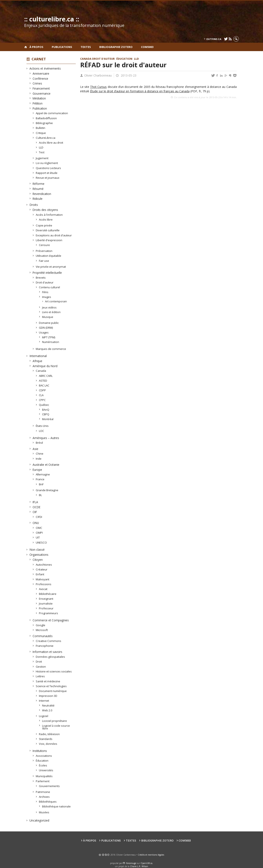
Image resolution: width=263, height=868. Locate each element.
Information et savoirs (48, 652)
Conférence (41, 79)
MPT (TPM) (49, 337)
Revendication (42, 194)
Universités (46, 770)
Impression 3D (48, 696)
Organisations (39, 555)
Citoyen (38, 560)
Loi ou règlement (47, 163)
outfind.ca (214, 39)
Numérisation (51, 342)
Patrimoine (43, 792)
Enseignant (46, 599)
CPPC (42, 400)
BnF (41, 484)
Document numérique (53, 691)
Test (42, 152)
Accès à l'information (49, 215)
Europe (37, 470)
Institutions (40, 751)
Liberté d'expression (49, 240)
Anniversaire (41, 73)
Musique (48, 317)
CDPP (43, 390)
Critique (41, 133)
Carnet (39, 59)
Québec (44, 405)
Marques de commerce (51, 349)
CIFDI (39, 517)
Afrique (38, 361)
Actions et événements (45, 68)
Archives (44, 797)
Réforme (39, 184)
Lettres (40, 676)
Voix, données (48, 744)
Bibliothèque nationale (56, 806)
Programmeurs (49, 613)
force (131, 863)
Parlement (43, 781)
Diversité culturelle (48, 230)
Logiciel (44, 716)
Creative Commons (49, 641)
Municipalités (44, 776)
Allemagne (43, 474)
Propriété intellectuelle (47, 273)
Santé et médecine (48, 681)
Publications (62, 47)
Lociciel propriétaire (55, 721)
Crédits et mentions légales (151, 855)
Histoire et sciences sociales (54, 671)
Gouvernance (42, 93)
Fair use (44, 261)
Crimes (37, 83)
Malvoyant (43, 579)
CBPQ (46, 414)
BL (41, 495)
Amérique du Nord (45, 366)
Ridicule (38, 199)
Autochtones (44, 565)
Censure (44, 245)
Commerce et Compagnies (51, 620)
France (40, 479)
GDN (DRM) (46, 328)
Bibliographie (44, 123)
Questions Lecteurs (48, 168)
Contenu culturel (50, 287)
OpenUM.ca (146, 863)
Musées (44, 812)
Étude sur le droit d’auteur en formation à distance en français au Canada (140, 91)
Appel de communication (52, 113)
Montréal (48, 419)
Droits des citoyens (45, 210)
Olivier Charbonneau (98, 75)
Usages (44, 332)
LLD (41, 147)
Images (47, 297)
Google (41, 625)
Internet (44, 701)
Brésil (39, 443)
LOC (42, 431)
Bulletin (41, 128)
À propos (36, 47)
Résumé (38, 189)
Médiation (39, 98)
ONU (36, 523)
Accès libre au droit (51, 143)
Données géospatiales (50, 657)
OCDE (37, 507)
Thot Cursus (98, 87)
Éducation (42, 761)
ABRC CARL (46, 376)
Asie (36, 449)
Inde (39, 459)
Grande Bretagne (47, 490)
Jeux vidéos (49, 307)
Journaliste (46, 603)
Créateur (42, 569)
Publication (40, 108)
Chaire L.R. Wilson (139, 866)
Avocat (43, 589)
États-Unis (42, 426)
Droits (34, 205)
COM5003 (147, 47)
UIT (38, 537)
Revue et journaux (48, 178)
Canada (41, 371)
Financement (41, 88)
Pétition (38, 103)
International (38, 356)
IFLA (35, 502)
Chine (40, 454)
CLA (41, 395)
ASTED (43, 381)
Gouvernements (49, 786)
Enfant (40, 574)
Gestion (41, 667)
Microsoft (42, 630)
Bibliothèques (48, 802)
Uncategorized (39, 820)
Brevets (41, 278)
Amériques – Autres (46, 438)
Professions (44, 584)
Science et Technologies (51, 686)
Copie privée (44, 225)
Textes (86, 47)
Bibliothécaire (48, 594)
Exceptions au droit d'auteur (54, 235)
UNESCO (41, 542)
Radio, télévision (49, 734)
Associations (44, 756)
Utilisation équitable (49, 256)
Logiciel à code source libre (56, 727)
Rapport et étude (47, 173)
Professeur (46, 608)
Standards (46, 739)
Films (45, 292)
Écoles (43, 765)
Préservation (44, 251)
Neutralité (48, 705)
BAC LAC (44, 385)
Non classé (37, 550)
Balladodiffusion (46, 118)
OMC (39, 528)
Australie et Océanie (46, 465)
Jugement (42, 158)
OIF (35, 512)
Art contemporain (56, 301)
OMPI (39, 533)
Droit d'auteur (45, 282)
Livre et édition (51, 312)
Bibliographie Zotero (116, 47)
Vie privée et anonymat (51, 267)
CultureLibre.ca (46, 138)
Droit (39, 662)
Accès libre (46, 220)
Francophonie (45, 646)
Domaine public (49, 323)
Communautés (43, 636)
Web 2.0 (47, 710)
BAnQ (46, 410)
